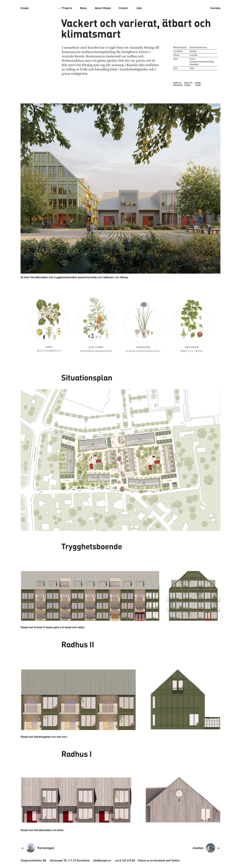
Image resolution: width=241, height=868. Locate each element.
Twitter (160, 860)
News (82, 8)
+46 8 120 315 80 (114, 860)
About (100, 8)
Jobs (134, 8)
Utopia (24, 8)
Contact (119, 8)
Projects (66, 8)
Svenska (216, 8)
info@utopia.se (93, 860)
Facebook (146, 860)
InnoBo (192, 55)
